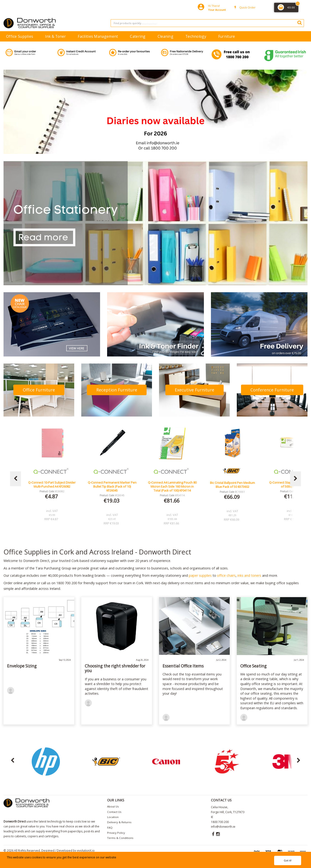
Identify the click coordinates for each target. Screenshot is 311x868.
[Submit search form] (299, 23)
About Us (113, 806)
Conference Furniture (272, 390)
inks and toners (249, 575)
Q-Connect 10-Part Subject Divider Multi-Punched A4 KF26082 (57, 484)
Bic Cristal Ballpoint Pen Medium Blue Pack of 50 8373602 (237, 485)
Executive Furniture (194, 390)
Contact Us (114, 812)
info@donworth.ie (223, 827)
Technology (196, 36)
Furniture (227, 36)
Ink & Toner (55, 36)
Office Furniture (39, 390)
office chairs (226, 575)
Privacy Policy (116, 833)
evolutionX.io (86, 851)
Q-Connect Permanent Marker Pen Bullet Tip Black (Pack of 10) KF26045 (117, 487)
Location (113, 817)
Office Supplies (20, 36)
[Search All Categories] (207, 23)
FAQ (110, 828)
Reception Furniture (117, 390)
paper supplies (200, 575)
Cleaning (165, 36)
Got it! (288, 860)
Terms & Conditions (120, 838)
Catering (138, 36)
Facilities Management (98, 36)
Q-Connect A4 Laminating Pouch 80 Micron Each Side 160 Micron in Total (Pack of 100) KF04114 (177, 487)
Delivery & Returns (119, 822)
